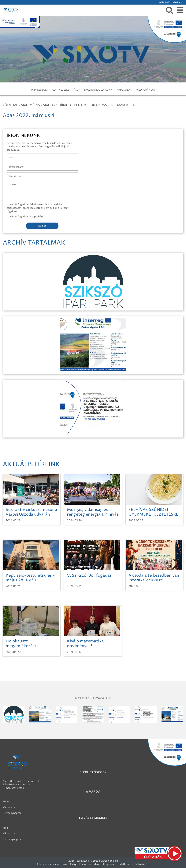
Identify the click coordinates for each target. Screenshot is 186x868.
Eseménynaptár (12, 813)
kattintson (18, 788)
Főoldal (10, 105)
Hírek (6, 802)
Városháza (9, 807)
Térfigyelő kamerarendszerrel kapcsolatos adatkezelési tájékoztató (108, 864)
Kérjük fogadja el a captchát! (25, 217)
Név (9, 155)
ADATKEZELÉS (61, 90)
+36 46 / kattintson (19, 785)
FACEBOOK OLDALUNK (98, 90)
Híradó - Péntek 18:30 (77, 105)
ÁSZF (77, 90)
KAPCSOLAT (124, 90)
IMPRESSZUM (39, 90)
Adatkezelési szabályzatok (52, 864)
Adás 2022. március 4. (117, 105)
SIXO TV (49, 105)
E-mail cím (13, 174)
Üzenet (11, 184)
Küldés (42, 226)
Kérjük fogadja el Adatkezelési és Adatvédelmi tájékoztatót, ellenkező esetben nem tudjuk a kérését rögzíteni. (38, 208)
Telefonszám (14, 165)
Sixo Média (30, 105)
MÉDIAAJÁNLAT (145, 90)
